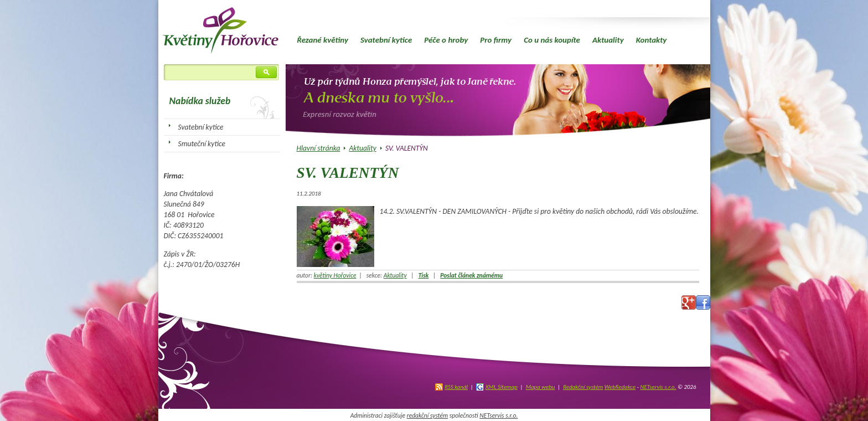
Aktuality (608, 40)
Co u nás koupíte (552, 40)
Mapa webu (541, 387)
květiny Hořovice (335, 275)
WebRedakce (620, 387)
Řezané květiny (323, 40)
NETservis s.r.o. (658, 387)
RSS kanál (456, 387)
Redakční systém (583, 387)
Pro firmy (496, 40)
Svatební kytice (386, 40)
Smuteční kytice (202, 144)
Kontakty (652, 40)
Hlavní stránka (319, 148)
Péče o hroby (446, 40)
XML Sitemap (502, 387)
